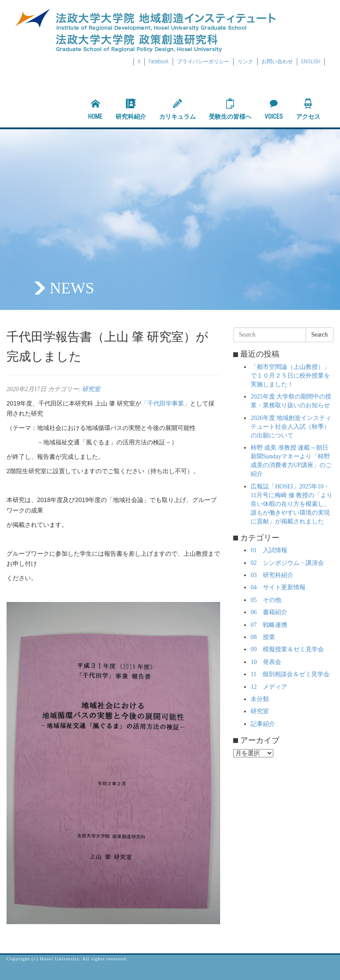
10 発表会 (266, 662)
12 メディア (269, 687)
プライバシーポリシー (203, 62)
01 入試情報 (269, 550)
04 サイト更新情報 (278, 587)
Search (320, 335)
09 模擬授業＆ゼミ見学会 (287, 649)
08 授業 (263, 637)
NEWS (72, 288)
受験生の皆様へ (230, 109)
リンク (245, 62)
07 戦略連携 (269, 625)
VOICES (274, 109)
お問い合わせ (277, 62)
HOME (95, 109)
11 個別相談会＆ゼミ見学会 (290, 674)
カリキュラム (177, 109)
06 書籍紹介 (269, 612)
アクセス (308, 109)
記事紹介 (263, 724)
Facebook (159, 62)
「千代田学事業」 (166, 403)
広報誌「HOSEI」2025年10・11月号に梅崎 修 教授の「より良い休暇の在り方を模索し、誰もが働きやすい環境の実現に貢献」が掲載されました (292, 504)
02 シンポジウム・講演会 (287, 563)
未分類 (260, 699)
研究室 (91, 389)
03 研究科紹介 (272, 575)
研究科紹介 (131, 109)
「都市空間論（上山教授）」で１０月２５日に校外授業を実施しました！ (290, 376)
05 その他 (266, 600)
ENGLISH (311, 62)
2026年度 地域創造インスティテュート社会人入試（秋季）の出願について (291, 427)
